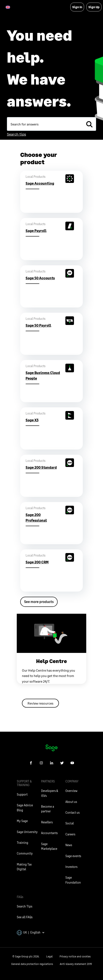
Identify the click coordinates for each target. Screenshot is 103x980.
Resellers (47, 822)
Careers (70, 834)
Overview (71, 791)
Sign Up (94, 7)
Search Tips (25, 906)
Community (25, 853)
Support (22, 794)
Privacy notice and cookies (75, 956)
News (69, 845)
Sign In (77, 7)
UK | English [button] (31, 932)
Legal (49, 956)
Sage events (73, 856)
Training (22, 843)
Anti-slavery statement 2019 (76, 964)
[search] (89, 124)
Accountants (49, 833)
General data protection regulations (32, 964)
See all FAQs (25, 917)
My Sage (22, 821)
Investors (71, 867)
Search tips (16, 134)
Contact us (72, 812)
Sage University (27, 832)
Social (70, 823)
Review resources (40, 703)
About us (71, 802)
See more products (39, 602)
